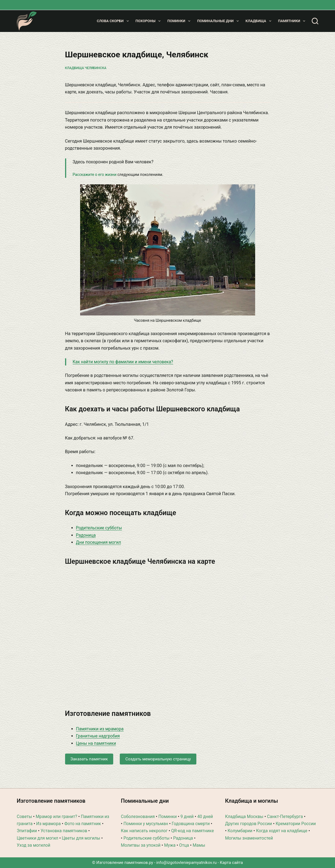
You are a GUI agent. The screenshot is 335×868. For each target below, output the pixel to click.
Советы (24, 809)
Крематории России (297, 817)
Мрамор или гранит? (57, 809)
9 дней (188, 809)
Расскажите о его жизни (95, 175)
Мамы (141, 845)
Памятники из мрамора (100, 729)
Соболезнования (138, 809)
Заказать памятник (89, 759)
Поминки (180, 21)
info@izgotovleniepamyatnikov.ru (187, 863)
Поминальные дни (219, 21)
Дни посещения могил (99, 542)
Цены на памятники (97, 743)
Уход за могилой (34, 838)
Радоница (86, 535)
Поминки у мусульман (157, 817)
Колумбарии (240, 824)
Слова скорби (114, 21)
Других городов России (249, 817)
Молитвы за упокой (165, 838)
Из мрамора (55, 817)
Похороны (149, 21)
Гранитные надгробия (98, 736)
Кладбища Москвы (245, 809)
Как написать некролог (163, 824)
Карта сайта (231, 863)
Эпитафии (30, 824)
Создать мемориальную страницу (158, 759)
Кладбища (260, 21)
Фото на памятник (90, 817)
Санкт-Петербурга (286, 809)
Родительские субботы (100, 528)
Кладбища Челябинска (86, 68)
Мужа (195, 838)
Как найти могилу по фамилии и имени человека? (124, 362)
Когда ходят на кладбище (283, 824)
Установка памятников (68, 824)
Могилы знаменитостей (250, 831)
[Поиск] (315, 21)
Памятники (293, 21)
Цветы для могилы (83, 831)
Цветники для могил (38, 831)
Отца (126, 845)
